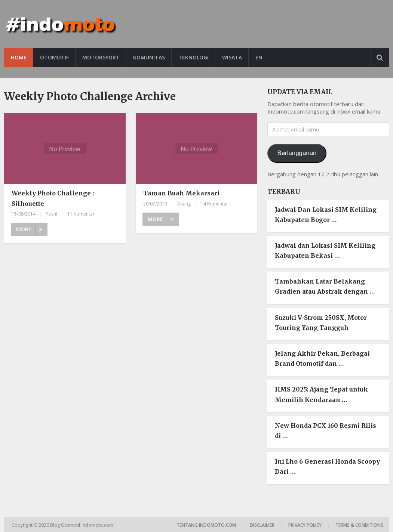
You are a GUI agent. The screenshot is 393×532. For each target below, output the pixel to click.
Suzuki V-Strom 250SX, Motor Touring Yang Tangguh (321, 323)
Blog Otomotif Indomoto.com (82, 525)
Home (19, 57)
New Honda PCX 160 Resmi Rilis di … (326, 431)
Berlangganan (297, 153)
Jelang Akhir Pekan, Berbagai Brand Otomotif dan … (322, 358)
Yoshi (51, 214)
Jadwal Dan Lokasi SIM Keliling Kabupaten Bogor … (326, 215)
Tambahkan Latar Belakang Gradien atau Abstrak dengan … (325, 286)
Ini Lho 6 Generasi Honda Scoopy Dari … (327, 466)
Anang (184, 204)
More (29, 229)
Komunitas (149, 57)
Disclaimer (262, 525)
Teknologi (194, 57)
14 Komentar (214, 204)
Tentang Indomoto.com (206, 525)
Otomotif (54, 57)
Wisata (232, 57)
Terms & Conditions (359, 525)
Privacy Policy (305, 525)
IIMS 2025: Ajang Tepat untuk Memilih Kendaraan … (321, 394)
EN (259, 57)
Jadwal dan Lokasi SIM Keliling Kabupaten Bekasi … (325, 250)
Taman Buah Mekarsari (181, 193)
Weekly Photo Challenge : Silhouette (53, 198)
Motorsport (101, 57)
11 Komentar (81, 214)
